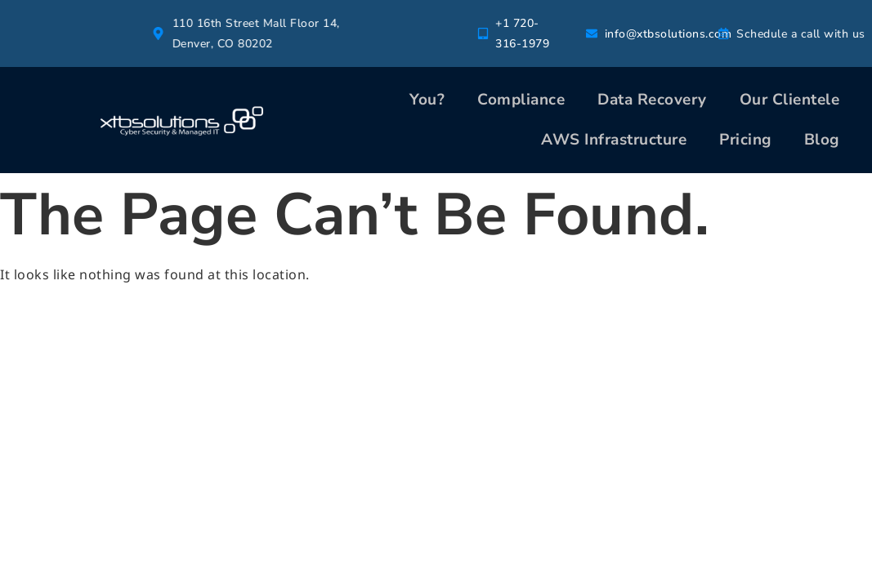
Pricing (745, 140)
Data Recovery (652, 100)
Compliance (521, 100)
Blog (822, 140)
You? (427, 100)
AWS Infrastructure (614, 140)
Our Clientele (790, 100)
